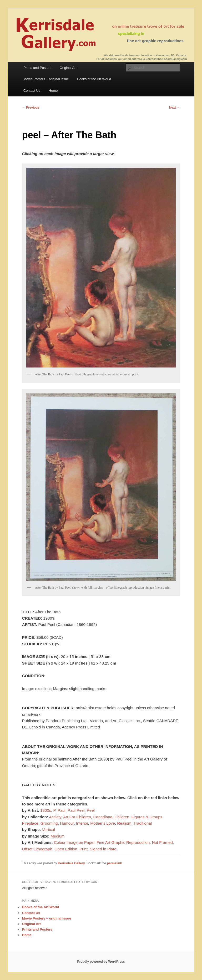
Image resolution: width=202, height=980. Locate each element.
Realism (124, 823)
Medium (57, 836)
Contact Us (32, 91)
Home (53, 91)
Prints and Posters (37, 68)
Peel (91, 810)
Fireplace (30, 823)
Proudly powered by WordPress (101, 962)
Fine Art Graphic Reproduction (123, 842)
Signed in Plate (103, 849)
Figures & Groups (147, 817)
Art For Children (77, 817)
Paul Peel (76, 810)
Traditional (142, 823)
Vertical (49, 830)
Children (122, 817)
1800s (46, 810)
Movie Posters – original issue (46, 79)
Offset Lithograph (37, 849)
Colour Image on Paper (74, 842)
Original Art (68, 68)
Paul (62, 810)
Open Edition (66, 849)
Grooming (49, 823)
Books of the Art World (94, 79)
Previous (31, 108)
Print (84, 849)
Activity (55, 817)
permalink (115, 863)
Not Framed (162, 842)
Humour (67, 823)
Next (175, 108)
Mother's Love (103, 823)
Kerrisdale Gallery (71, 863)
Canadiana (103, 817)
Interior (82, 823)
